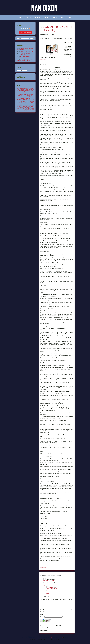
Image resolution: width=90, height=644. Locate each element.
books (35, 640)
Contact (70, 17)
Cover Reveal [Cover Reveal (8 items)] (24, 92)
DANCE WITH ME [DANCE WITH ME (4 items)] (30, 92)
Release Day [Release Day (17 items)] (24, 104)
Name (42, 615)
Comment (43, 602)
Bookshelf (38, 17)
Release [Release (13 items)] (18, 104)
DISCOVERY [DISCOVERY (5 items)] (32, 93)
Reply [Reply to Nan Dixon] (47, 593)
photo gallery (48, 640)
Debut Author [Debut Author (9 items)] (20, 93)
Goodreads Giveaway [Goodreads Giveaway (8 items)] (30, 97)
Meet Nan (28, 17)
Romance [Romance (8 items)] (29, 104)
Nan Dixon (51, 588)
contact (67, 640)
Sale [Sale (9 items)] (23, 105)
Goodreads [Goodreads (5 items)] (24, 97)
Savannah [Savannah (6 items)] (27, 105)
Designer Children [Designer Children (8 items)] (26, 93)
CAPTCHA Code (57, 628)
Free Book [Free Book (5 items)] (31, 94)
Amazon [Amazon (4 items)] (26, 88)
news (40, 640)
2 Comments (43, 568)
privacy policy (58, 640)
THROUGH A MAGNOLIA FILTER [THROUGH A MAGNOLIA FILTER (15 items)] (25, 108)
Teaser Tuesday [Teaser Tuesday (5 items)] (26, 106)
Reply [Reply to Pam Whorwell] (45, 585)
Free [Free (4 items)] (28, 94)
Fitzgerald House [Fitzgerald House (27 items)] (23, 94)
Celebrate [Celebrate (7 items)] (20, 92)
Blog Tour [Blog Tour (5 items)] (25, 91)
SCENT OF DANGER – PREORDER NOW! (24, 54)
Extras (55, 17)
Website (42, 620)
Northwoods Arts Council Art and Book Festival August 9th (25, 60)
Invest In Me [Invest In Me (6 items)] (29, 100)
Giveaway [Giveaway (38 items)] (21, 96)
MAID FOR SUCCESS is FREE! (27, 51)
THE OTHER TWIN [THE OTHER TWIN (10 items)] (22, 108)
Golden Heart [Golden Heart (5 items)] (19, 97)
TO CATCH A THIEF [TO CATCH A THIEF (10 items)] (30, 109)
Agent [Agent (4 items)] (23, 88)
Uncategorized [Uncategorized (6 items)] (20, 110)
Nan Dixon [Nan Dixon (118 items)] (26, 101)
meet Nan (29, 640)
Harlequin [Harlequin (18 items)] (22, 98)
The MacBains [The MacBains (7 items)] (31, 106)
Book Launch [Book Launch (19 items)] (30, 91)
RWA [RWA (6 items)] (21, 105)
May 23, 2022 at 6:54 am (49, 581)
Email (42, 617)
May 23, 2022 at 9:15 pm (52, 589)
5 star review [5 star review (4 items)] (19, 88)
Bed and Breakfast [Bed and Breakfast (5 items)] (29, 89)
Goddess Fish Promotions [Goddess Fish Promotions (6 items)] (29, 96)
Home (20, 17)
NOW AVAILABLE (44, 60)
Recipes (47, 17)
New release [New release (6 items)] (27, 103)
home (23, 640)
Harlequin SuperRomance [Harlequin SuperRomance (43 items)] (24, 99)
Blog (62, 17)
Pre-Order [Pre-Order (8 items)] (32, 103)
